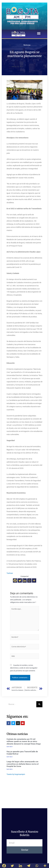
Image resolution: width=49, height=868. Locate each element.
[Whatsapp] (29, 580)
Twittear (10, 573)
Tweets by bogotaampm (16, 774)
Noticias (27, 45)
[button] (39, 34)
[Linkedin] (25, 580)
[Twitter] (20, 580)
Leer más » (10, 747)
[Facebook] (15, 580)
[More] (34, 580)
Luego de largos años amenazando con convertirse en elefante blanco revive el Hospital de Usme (23, 764)
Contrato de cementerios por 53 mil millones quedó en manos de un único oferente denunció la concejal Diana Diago (24, 741)
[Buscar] (39, 704)
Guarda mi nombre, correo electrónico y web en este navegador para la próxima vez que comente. (24, 668)
